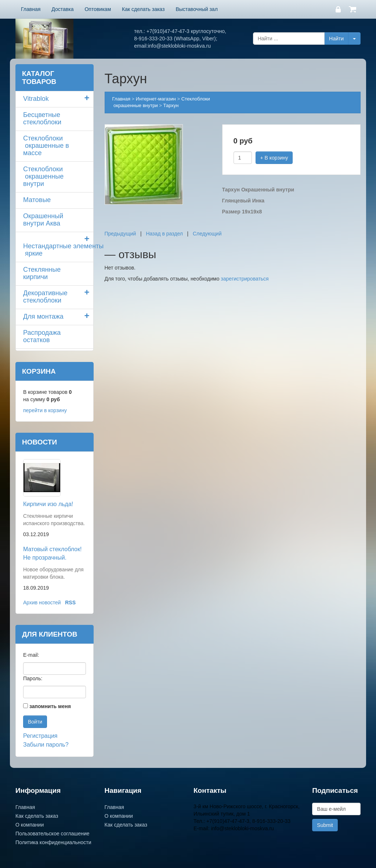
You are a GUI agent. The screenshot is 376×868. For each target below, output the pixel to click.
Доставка (62, 9)
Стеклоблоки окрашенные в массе (46, 146)
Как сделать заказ (143, 9)
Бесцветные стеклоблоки (42, 118)
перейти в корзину (45, 410)
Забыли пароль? (46, 745)
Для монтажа (43, 316)
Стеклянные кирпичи (42, 273)
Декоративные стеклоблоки (45, 297)
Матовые (37, 200)
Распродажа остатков (42, 336)
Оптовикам (98, 9)
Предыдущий (120, 234)
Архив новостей (42, 603)
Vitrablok (36, 99)
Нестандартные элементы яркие (58, 250)
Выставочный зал (196, 9)
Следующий (207, 234)
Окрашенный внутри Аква (43, 220)
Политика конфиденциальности (53, 842)
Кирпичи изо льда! (48, 504)
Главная (31, 9)
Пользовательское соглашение (53, 834)
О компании (30, 825)
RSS (70, 603)
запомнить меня (50, 706)
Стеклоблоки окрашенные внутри (43, 176)
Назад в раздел (164, 234)
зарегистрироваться (245, 279)
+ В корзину (274, 158)
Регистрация (40, 736)
